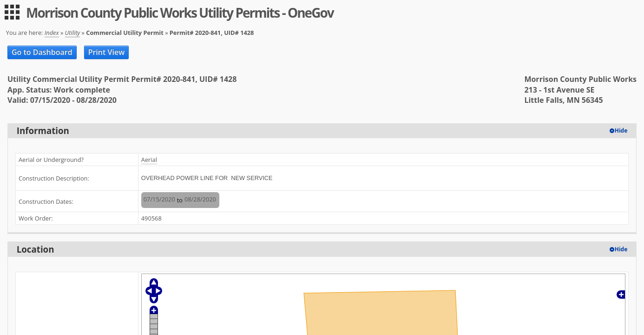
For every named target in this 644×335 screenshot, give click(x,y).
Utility (73, 33)
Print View (107, 52)
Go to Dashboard (42, 52)
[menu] (12, 12)
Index (52, 33)
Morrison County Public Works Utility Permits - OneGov (180, 13)
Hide (621, 131)
